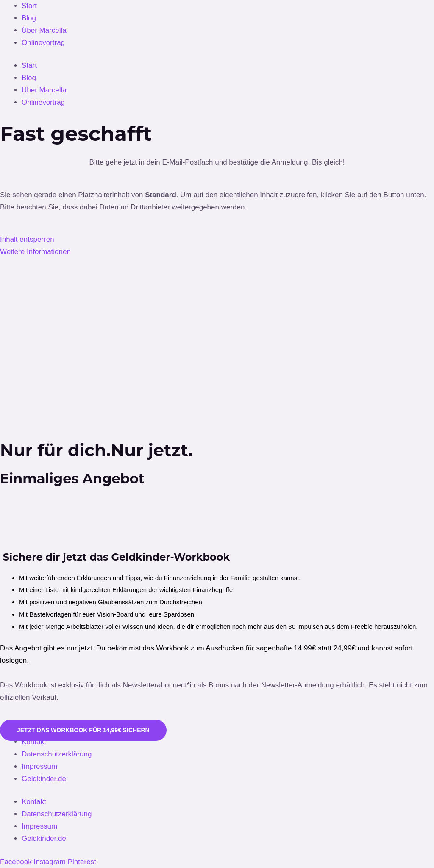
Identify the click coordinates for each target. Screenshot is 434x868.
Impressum (39, 766)
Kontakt (34, 742)
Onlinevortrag (43, 43)
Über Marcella (44, 30)
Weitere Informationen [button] (35, 252)
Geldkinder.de (44, 779)
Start (29, 6)
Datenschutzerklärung (57, 754)
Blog (29, 18)
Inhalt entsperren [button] (27, 239)
